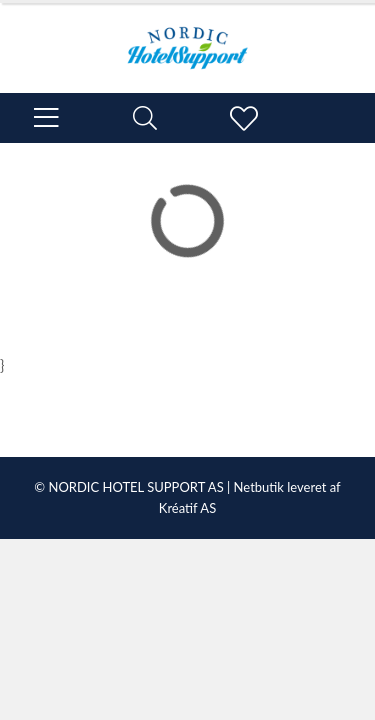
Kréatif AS (187, 508)
